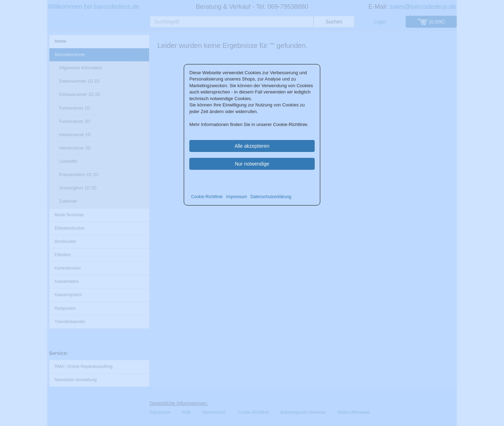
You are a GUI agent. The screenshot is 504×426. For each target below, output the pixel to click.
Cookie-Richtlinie (207, 197)
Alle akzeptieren (252, 146)
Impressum (236, 197)
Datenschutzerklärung (271, 197)
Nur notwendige (252, 164)
